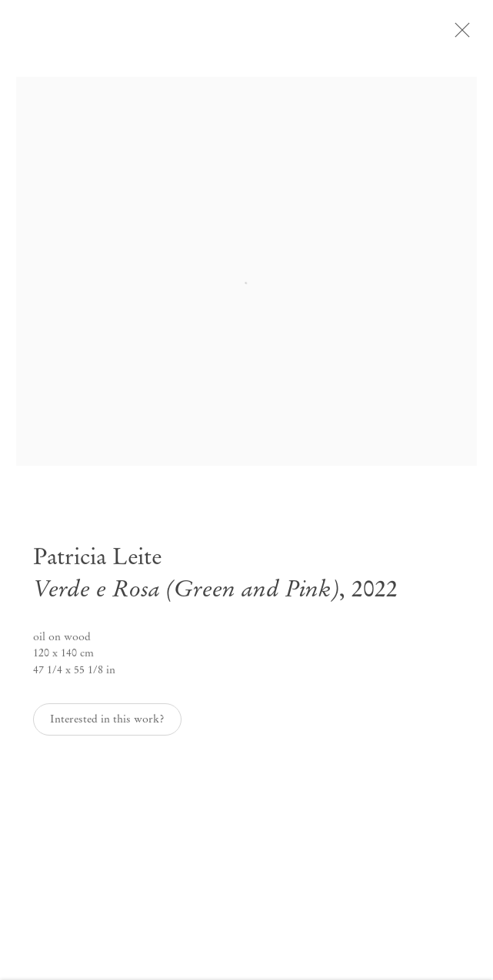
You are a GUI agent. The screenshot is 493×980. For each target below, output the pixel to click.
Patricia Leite (97, 563)
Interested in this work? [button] (107, 725)
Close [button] (471, 35)
